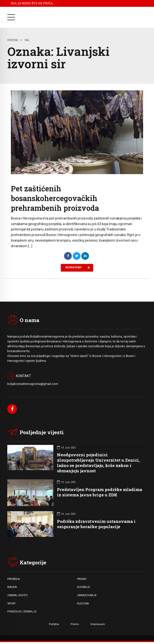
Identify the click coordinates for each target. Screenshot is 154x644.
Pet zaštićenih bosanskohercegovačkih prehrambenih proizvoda (55, 198)
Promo (75, 624)
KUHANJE (83, 587)
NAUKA (12, 587)
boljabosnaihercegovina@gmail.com (33, 384)
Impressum (98, 624)
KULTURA (83, 603)
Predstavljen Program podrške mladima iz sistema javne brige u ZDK (100, 492)
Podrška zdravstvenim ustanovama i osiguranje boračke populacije (96, 524)
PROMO (82, 579)
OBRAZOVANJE (87, 595)
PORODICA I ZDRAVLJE (22, 611)
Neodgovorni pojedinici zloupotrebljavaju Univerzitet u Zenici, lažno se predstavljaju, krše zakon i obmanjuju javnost (98, 463)
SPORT (12, 603)
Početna (13, 40)
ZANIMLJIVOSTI (17, 595)
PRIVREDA (13, 579)
